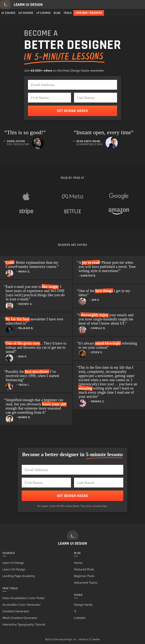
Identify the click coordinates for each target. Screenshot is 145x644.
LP (44, 13)
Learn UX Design (14, 569)
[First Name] (49, 98)
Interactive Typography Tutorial (24, 624)
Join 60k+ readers (89, 13)
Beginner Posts (84, 576)
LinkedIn (80, 618)
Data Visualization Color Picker (24, 598)
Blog (57, 13)
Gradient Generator (16, 611)
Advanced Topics (86, 583)
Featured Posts (84, 569)
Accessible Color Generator (22, 605)
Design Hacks (83, 605)
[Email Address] (72, 85)
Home (78, 563)
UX (26, 13)
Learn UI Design (13, 563)
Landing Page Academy (19, 576)
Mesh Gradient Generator (20, 618)
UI (8, 13)
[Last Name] (96, 98)
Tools (68, 13)
